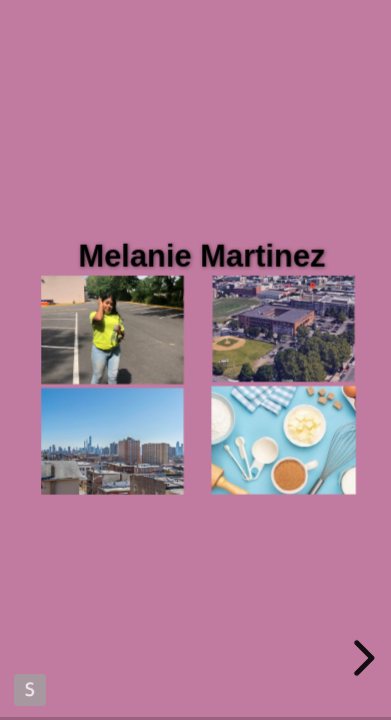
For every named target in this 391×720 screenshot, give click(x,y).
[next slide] (361, 658)
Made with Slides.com (30, 690)
